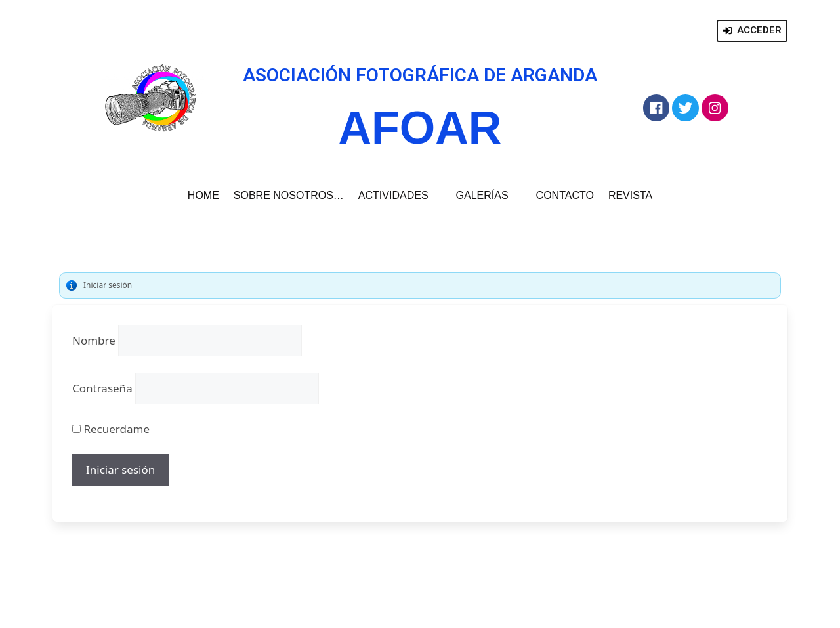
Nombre (94, 340)
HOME (203, 195)
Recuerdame (111, 429)
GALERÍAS (489, 196)
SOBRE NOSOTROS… (289, 195)
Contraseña (102, 388)
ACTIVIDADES (400, 196)
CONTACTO (565, 195)
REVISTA (630, 195)
